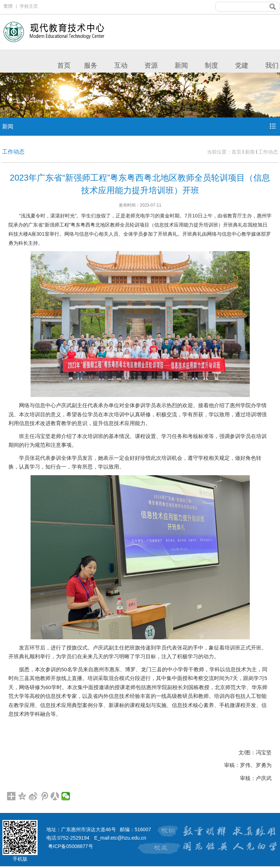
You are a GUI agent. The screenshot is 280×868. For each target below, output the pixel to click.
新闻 (181, 65)
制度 (211, 65)
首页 (64, 65)
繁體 (8, 6)
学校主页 (29, 6)
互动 (121, 65)
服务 (91, 65)
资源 (151, 65)
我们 (272, 65)
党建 (242, 65)
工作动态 (268, 152)
